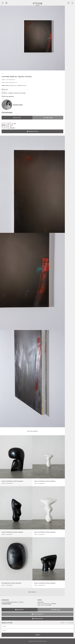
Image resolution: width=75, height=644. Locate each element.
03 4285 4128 (48, 118)
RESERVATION (33, 131)
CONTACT (20, 610)
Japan (4, 80)
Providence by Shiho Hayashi (11, 583)
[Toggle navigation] (72, 3)
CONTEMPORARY (7, 112)
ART (3, 73)
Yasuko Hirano (12, 105)
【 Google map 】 (7, 604)
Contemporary (11, 80)
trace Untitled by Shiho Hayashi (12, 481)
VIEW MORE (32, 592)
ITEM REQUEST (38, 614)
